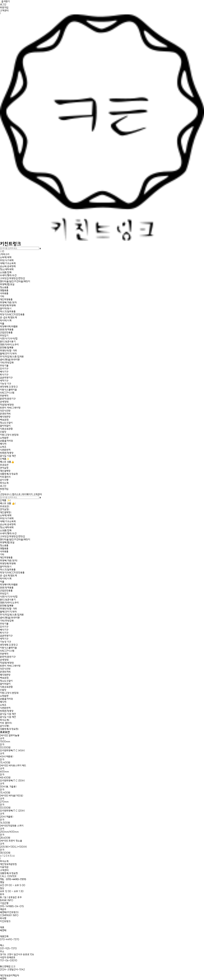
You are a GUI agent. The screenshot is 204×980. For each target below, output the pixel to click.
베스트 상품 (7, 462)
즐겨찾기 (5, 2)
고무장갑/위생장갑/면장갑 (13, 278)
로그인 (3, 5)
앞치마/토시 (6, 308)
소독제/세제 (6, 257)
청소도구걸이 (6, 423)
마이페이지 (27, 494)
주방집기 (4, 336)
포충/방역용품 (7, 330)
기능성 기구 (6, 384)
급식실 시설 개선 (8, 456)
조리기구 (4, 369)
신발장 (3, 432)
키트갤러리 (5, 477)
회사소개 (4, 483)
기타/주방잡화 (7, 363)
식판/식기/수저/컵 (9, 339)
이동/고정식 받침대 (9, 435)
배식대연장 (5, 417)
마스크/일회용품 (8, 311)
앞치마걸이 (5, 426)
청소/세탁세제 (7, 269)
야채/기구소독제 (8, 263)
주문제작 (4, 396)
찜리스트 (16, 494)
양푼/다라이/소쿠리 (9, 345)
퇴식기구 (4, 375)
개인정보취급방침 (8, 864)
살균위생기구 (6, 378)
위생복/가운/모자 (8, 302)
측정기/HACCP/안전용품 (12, 314)
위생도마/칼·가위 (8, 351)
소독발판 (4, 438)
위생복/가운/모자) (9, 561)
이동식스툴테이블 (8, 390)
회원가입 (4, 8)
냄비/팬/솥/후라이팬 (10, 360)
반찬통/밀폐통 (7, 348)
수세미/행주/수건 (8, 275)
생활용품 (4, 290)
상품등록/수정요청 (9, 474)
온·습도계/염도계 (8, 317)
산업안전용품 (6, 333)
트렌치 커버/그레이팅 (10, 408)
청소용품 (4, 287)
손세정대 (4, 402)
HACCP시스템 (7, 393)
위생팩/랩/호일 (7, 284)
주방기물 (4, 366)
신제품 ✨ (5, 500)
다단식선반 (5, 411)
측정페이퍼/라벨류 (9, 327)
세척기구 (4, 381)
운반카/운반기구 (8, 399)
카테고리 (5, 254)
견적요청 (4, 468)
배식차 (3, 444)
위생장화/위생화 (8, 305)
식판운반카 (5, 450)
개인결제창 (5, 471)
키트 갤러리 (6, 723)
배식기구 (4, 372)
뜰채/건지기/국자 (8, 354)
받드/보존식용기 (8, 342)
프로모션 (4, 465)
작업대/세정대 (7, 405)
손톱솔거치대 (6, 441)
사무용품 (4, 293)
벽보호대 (4, 420)
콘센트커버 (5, 414)
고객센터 (4, 11)
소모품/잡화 (6, 272)
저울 (2, 324)
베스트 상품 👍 (7, 503)
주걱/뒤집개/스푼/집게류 (12, 357)
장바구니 (5, 494)
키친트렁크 (102, 241)
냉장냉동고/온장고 (9, 387)
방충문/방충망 (7, 453)
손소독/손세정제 (8, 266)
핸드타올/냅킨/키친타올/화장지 (15, 281)
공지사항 (4, 480)
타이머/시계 (6, 321)
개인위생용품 (6, 299)
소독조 (3, 447)
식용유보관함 (6, 429)
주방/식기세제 (7, 260)
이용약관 (4, 867)
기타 (2, 296)
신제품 (5, 459)
